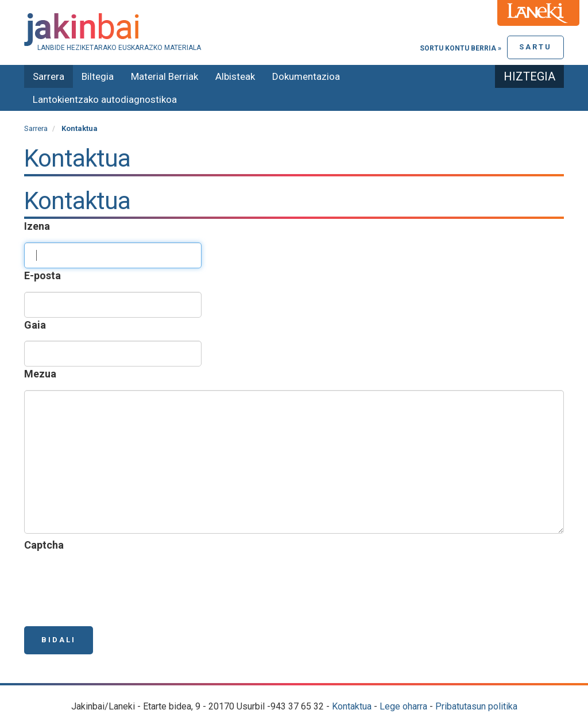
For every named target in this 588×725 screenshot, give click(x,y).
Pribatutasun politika (476, 706)
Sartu (535, 47)
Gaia (37, 325)
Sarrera (49, 76)
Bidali (59, 640)
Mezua (42, 374)
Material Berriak (165, 76)
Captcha (46, 545)
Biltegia (98, 76)
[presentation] (111, 584)
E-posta (45, 275)
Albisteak (235, 76)
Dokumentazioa (306, 76)
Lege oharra (403, 706)
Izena (39, 226)
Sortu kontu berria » (461, 48)
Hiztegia (529, 76)
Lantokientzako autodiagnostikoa (105, 99)
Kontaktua (352, 706)
